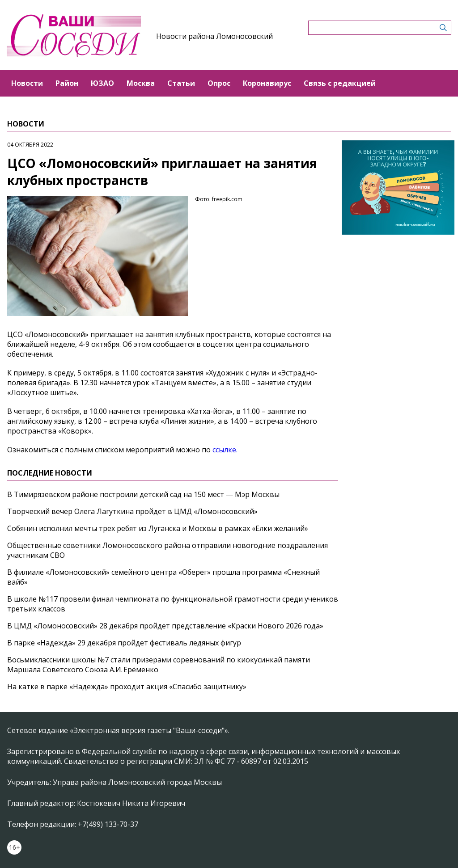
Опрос (219, 83)
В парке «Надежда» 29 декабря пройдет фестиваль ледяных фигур (124, 643)
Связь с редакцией (340, 83)
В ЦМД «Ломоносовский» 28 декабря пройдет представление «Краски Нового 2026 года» (165, 626)
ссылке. (225, 450)
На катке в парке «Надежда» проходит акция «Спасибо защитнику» (127, 687)
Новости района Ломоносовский (214, 36)
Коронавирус (267, 83)
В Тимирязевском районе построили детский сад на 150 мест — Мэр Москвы (143, 494)
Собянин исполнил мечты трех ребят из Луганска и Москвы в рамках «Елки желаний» (158, 528)
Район (67, 83)
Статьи (181, 83)
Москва (141, 83)
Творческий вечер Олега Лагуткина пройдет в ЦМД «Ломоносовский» (132, 511)
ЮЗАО (102, 83)
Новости (27, 83)
